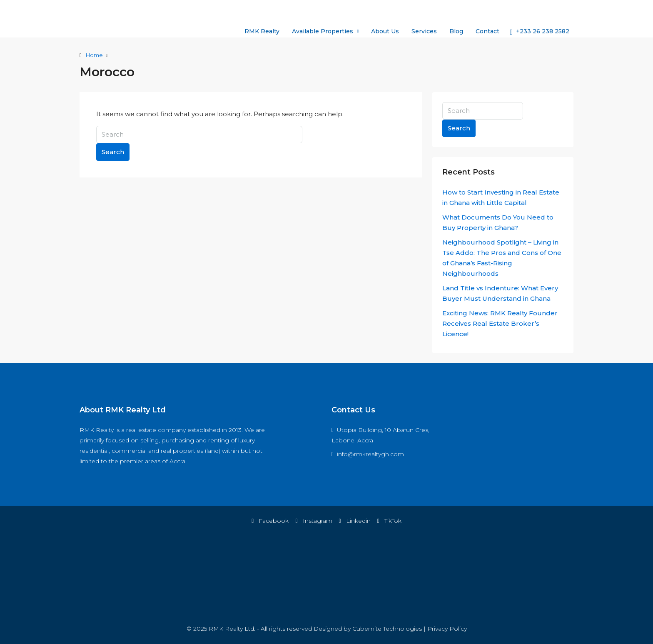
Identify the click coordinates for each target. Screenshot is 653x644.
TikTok (389, 521)
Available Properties (323, 31)
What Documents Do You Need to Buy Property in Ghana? (498, 222)
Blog (456, 31)
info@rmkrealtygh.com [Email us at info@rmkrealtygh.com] (370, 454)
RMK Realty (262, 31)
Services (424, 31)
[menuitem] (540, 31)
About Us (385, 31)
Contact (487, 31)
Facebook (270, 521)
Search (113, 152)
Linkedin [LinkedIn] (355, 521)
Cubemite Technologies (387, 629)
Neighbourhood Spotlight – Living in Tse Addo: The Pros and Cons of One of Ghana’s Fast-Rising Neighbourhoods (502, 258)
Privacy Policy (447, 629)
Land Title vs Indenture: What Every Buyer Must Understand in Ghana (500, 293)
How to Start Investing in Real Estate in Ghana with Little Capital (501, 197)
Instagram (314, 521)
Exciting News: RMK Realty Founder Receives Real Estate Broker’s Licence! (500, 323)
